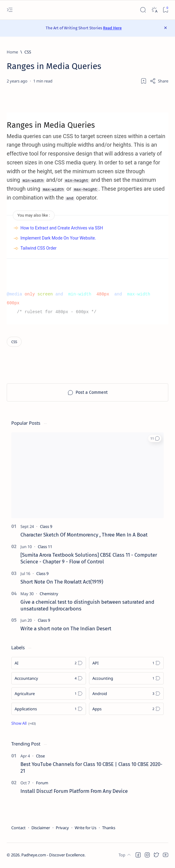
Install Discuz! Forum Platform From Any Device (74, 792)
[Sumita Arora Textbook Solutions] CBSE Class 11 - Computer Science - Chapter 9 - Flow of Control (89, 559)
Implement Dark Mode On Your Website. (58, 239)
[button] (155, 440)
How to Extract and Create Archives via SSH (62, 229)
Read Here (112, 28)
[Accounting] (126, 679)
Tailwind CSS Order (39, 249)
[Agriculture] (49, 695)
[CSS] (28, 52)
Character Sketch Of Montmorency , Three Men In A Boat (84, 536)
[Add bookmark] (144, 81)
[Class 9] (46, 528)
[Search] (143, 10)
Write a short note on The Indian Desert (66, 630)
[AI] (49, 664)
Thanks (109, 829)
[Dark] (154, 10)
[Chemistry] (49, 595)
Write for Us (86, 829)
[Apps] (126, 710)
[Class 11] (45, 548)
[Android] (126, 695)
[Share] (159, 81)
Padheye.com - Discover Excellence (53, 856)
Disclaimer (41, 829)
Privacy (62, 829)
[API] (126, 664)
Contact (18, 829)
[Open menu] (10, 10)
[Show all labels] (23, 724)
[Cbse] (40, 757)
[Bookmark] (165, 10)
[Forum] (42, 784)
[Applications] (49, 710)
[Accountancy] (49, 679)
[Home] (12, 52)
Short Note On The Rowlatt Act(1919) (62, 583)
